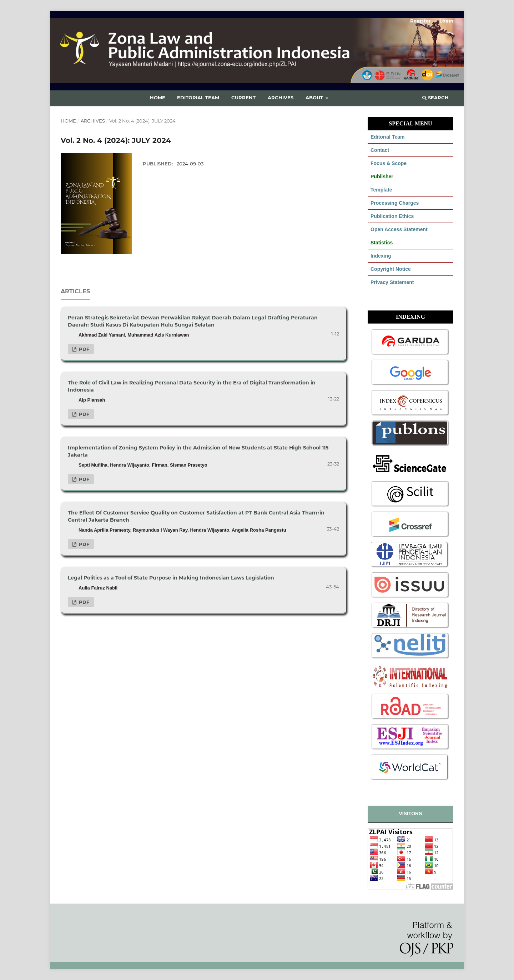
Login (446, 21)
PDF (83, 349)
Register (420, 21)
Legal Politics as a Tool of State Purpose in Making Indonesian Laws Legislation (171, 578)
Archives (281, 98)
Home (158, 98)
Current (243, 98)
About (315, 98)
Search (435, 98)
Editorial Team (198, 98)
